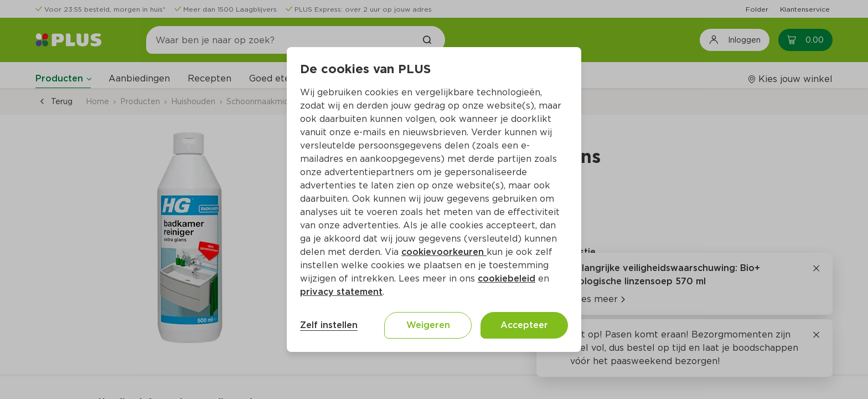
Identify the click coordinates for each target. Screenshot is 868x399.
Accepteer (524, 325)
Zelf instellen (329, 325)
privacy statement (341, 292)
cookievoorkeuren (444, 252)
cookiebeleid (507, 278)
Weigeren (428, 325)
